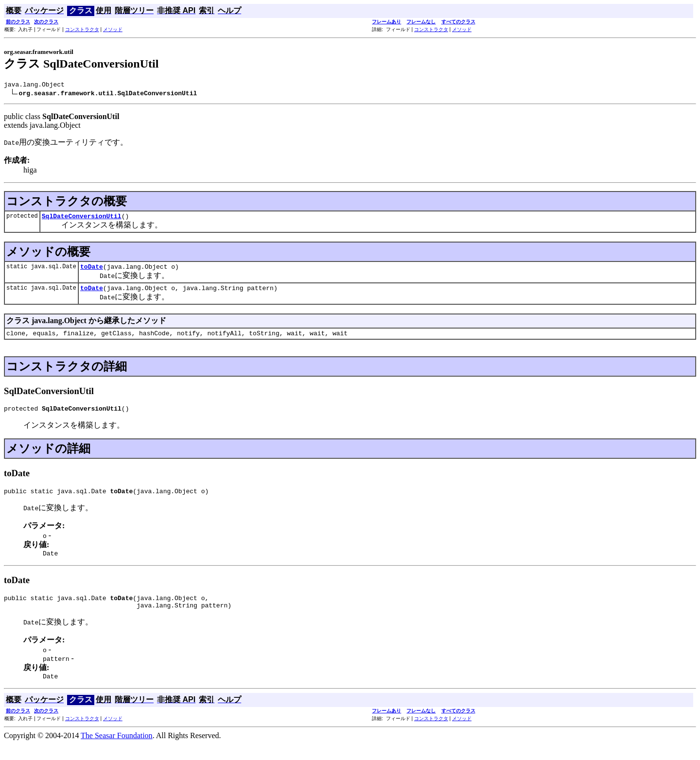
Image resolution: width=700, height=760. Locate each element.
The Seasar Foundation (117, 751)
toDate (92, 271)
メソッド (113, 29)
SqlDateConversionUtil (82, 219)
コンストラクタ (82, 29)
